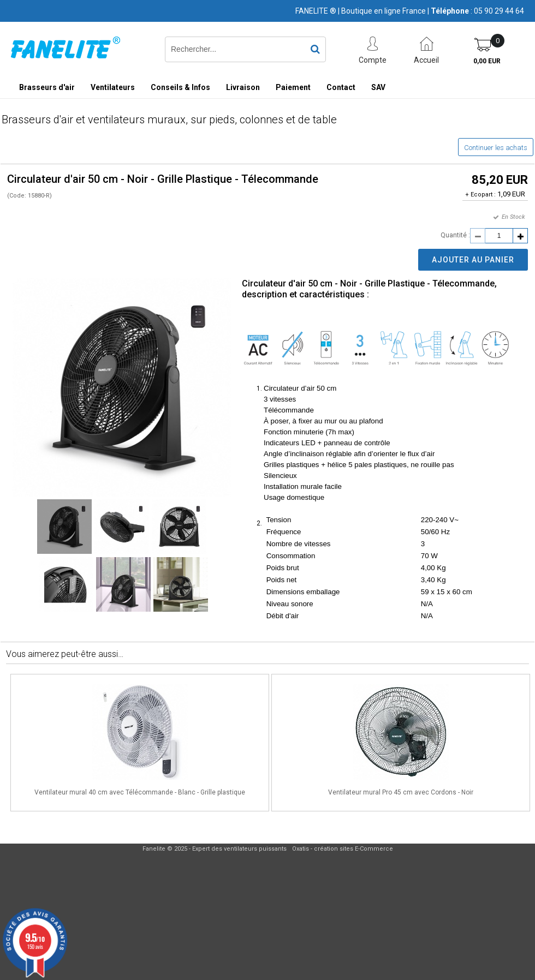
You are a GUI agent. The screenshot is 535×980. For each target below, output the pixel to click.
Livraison (243, 87)
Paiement (293, 87)
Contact (341, 87)
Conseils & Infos (180, 87)
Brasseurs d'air (47, 87)
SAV (378, 87)
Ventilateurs (113, 87)
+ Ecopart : (480, 195)
